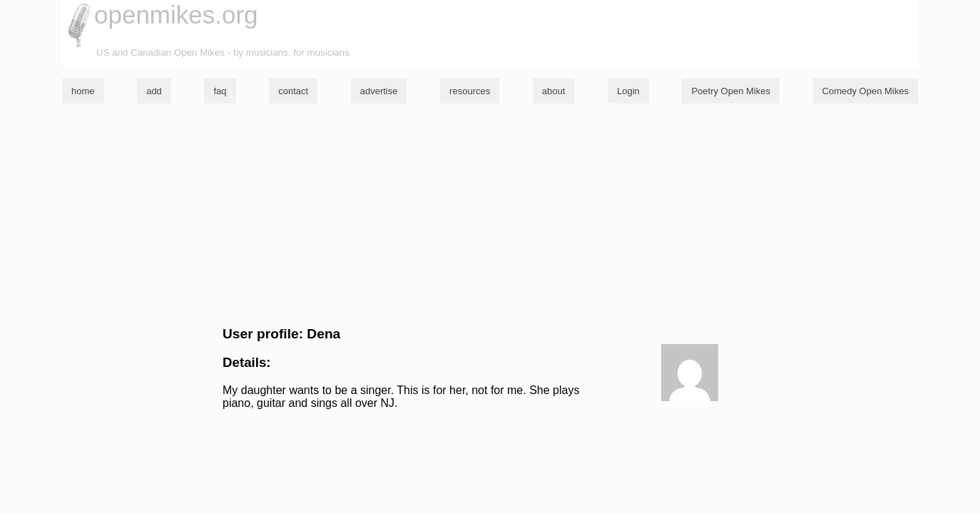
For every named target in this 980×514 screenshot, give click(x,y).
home (83, 91)
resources (470, 91)
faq (220, 91)
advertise (379, 91)
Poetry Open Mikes (731, 91)
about (554, 91)
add (154, 91)
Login (628, 91)
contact (293, 91)
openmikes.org (176, 15)
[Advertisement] (490, 215)
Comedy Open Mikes (866, 91)
